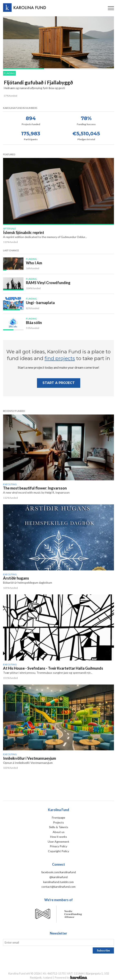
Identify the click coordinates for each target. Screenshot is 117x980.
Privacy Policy (58, 846)
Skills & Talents (59, 827)
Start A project (59, 383)
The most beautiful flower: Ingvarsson (35, 488)
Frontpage (58, 817)
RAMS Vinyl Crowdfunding (48, 283)
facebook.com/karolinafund (58, 872)
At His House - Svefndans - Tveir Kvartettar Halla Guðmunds (53, 668)
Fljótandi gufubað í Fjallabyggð (38, 82)
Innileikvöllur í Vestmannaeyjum (30, 758)
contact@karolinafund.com (58, 887)
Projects (58, 822)
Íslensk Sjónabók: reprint (24, 233)
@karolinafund (58, 877)
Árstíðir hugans (16, 578)
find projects (60, 358)
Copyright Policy (58, 851)
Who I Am (34, 263)
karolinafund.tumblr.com (58, 882)
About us (59, 832)
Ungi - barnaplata (40, 303)
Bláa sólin (34, 323)
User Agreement (58, 842)
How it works (59, 837)
